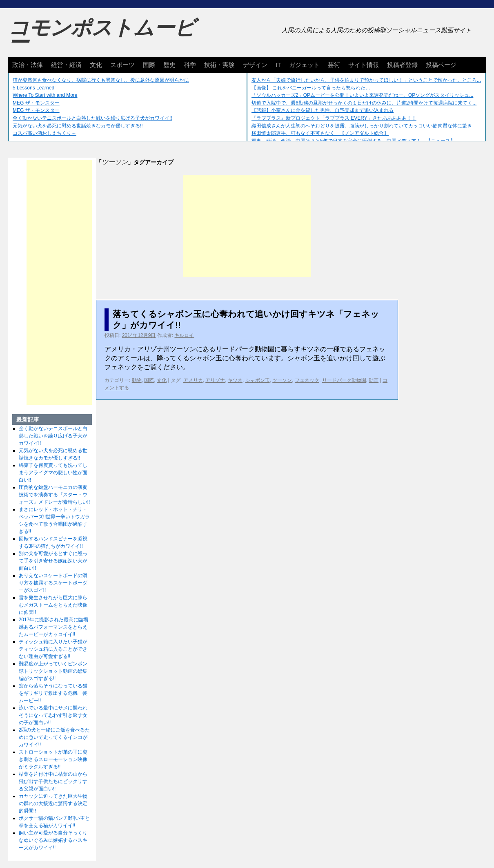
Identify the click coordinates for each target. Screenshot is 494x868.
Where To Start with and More (45, 95)
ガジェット (304, 65)
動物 (137, 380)
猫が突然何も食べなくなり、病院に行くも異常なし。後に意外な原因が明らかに (101, 80)
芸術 (334, 65)
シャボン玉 (258, 380)
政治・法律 (28, 65)
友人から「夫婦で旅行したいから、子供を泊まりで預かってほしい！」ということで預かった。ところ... (366, 80)
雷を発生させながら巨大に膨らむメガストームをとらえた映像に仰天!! (53, 605)
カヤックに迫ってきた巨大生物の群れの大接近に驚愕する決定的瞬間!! (53, 803)
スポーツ (122, 65)
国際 (149, 65)
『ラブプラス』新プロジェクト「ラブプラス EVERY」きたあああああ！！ (334, 118)
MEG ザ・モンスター (36, 103)
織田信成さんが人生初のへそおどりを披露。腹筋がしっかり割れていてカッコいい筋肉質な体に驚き (362, 126)
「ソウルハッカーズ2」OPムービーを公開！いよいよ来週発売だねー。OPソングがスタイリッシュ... (362, 95)
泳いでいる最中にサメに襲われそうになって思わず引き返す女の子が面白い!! (53, 715)
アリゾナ (215, 380)
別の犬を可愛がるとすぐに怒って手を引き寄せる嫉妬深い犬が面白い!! (53, 561)
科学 (190, 65)
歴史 (169, 65)
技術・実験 (219, 65)
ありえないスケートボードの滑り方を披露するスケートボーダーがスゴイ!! (53, 583)
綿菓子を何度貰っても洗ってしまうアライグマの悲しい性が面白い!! (53, 473)
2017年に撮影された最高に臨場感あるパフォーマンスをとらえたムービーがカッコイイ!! (54, 627)
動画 (374, 380)
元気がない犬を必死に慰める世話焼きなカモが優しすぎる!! (78, 126)
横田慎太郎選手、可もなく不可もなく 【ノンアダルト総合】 (320, 133)
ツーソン (282, 380)
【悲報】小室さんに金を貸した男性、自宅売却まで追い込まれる (323, 110)
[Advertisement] (247, 226)
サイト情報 (364, 65)
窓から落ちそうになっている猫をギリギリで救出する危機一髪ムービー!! (53, 693)
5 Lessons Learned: (34, 88)
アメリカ (193, 380)
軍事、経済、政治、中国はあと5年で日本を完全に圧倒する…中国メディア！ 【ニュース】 (353, 141)
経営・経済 (66, 65)
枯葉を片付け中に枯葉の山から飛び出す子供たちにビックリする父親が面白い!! (53, 781)
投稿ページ (441, 65)
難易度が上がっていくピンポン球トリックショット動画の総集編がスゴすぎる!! (53, 671)
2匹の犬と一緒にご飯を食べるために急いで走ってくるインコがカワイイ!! (55, 737)
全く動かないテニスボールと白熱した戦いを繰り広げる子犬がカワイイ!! (92, 118)
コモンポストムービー (102, 35)
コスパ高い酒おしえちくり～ (45, 133)
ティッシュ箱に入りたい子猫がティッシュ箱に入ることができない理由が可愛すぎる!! (53, 649)
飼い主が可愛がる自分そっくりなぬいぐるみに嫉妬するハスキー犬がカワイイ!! (53, 840)
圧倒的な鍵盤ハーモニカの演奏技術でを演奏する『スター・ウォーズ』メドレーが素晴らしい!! (55, 495)
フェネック (307, 380)
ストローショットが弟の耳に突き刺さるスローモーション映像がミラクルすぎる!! (53, 759)
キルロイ (184, 335)
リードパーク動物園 (344, 380)
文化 (96, 65)
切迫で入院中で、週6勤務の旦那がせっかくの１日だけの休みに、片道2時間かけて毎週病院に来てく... (364, 103)
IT (278, 65)
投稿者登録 (402, 65)
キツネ (235, 380)
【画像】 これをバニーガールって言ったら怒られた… (311, 88)
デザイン (255, 65)
